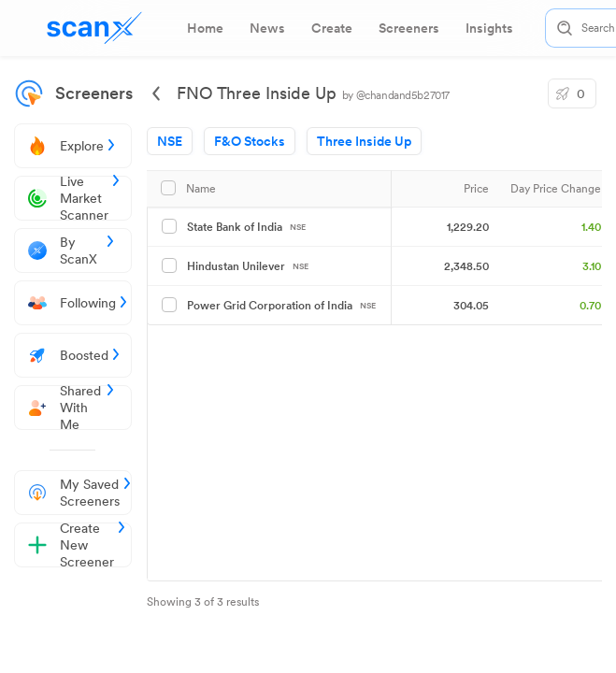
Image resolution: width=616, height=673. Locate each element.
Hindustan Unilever (248, 266)
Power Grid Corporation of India (281, 306)
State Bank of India (246, 227)
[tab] (205, 28)
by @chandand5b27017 (396, 95)
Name (201, 189)
